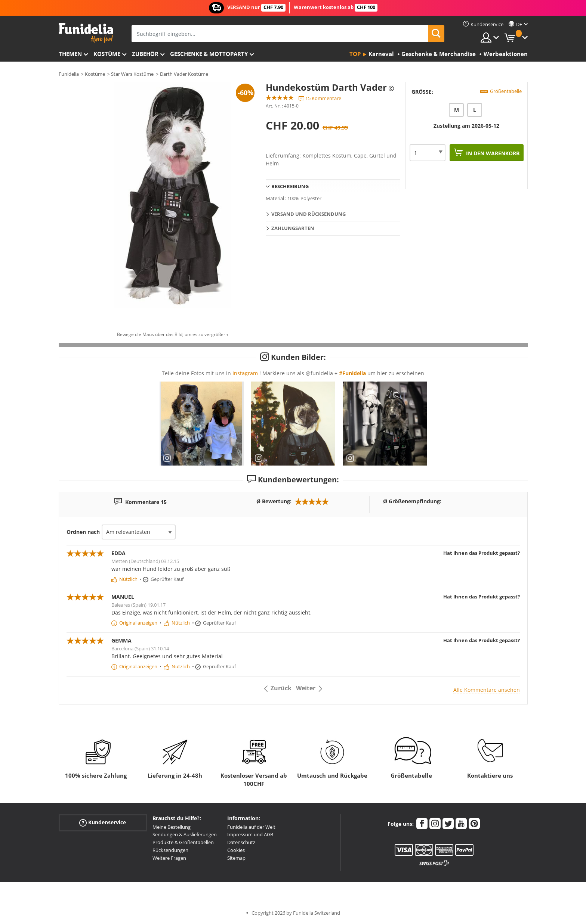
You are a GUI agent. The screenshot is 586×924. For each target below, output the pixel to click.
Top (355, 54)
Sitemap (236, 858)
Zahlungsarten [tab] (293, 228)
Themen (70, 54)
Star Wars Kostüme (132, 74)
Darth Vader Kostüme (184, 74)
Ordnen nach (83, 532)
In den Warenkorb (492, 153)
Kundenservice (103, 822)
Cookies (236, 850)
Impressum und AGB (250, 834)
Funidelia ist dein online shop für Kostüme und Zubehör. (86, 33)
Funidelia (69, 74)
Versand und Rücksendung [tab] (309, 214)
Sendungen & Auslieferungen (185, 834)
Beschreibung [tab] (290, 186)
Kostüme (107, 54)
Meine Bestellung (172, 827)
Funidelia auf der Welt (251, 827)
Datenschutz (241, 842)
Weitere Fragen (169, 858)
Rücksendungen (170, 850)
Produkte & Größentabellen (183, 842)
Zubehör (145, 54)
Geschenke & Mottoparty (209, 54)
